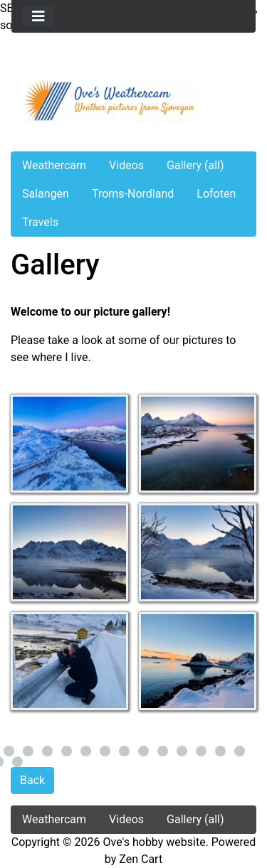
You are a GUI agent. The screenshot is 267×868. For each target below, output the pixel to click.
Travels (40, 222)
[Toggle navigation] (38, 16)
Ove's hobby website (155, 842)
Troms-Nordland (133, 194)
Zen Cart (141, 859)
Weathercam (54, 165)
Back (32, 780)
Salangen (46, 194)
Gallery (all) (195, 165)
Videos (126, 165)
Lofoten (216, 194)
